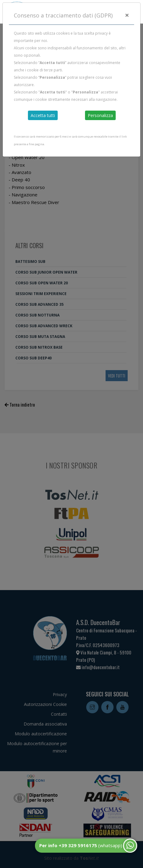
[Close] (127, 15)
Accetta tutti (43, 115)
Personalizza (100, 115)
